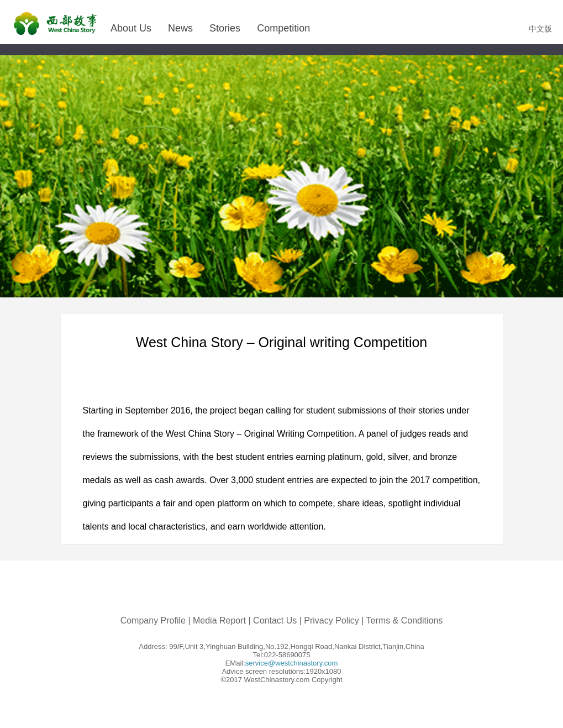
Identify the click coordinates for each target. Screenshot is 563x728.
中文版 (540, 29)
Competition (283, 28)
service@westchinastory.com (292, 663)
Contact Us (275, 620)
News (180, 28)
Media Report (219, 620)
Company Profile (153, 620)
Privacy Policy (332, 620)
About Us (131, 28)
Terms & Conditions (405, 620)
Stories (225, 28)
